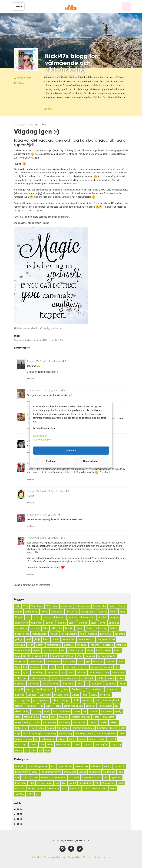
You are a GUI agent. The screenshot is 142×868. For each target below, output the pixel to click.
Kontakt (87, 857)
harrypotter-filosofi (106, 639)
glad (29, 639)
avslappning (57, 612)
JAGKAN (20, 794)
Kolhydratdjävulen (37, 789)
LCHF (35, 777)
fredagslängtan (40, 634)
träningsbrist (63, 728)
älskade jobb (99, 606)
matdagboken (96, 673)
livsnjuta (108, 667)
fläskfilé (69, 628)
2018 (18, 824)
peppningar (45, 695)
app (38, 794)
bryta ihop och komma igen (82, 617)
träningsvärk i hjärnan (83, 728)
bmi (28, 617)
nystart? (19, 689)
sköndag (37, 711)
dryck (94, 623)
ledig (59, 667)
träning (50, 728)
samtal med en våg (73, 706)
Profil (22, 78)
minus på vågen (70, 678)
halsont (55, 639)
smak (47, 711)
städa (18, 717)
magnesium (53, 673)
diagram (62, 623)
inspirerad (121, 645)
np (87, 684)
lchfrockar (35, 667)
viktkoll (34, 328)
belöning (103, 612)
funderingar (106, 634)
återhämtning (32, 612)
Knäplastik (120, 766)
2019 (25, 606)
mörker (101, 678)
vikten (50, 745)
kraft (81, 662)
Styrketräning (22, 772)
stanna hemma (31, 717)
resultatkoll (31, 706)
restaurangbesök (111, 700)
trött (123, 728)
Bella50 (59, 340)
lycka (26, 673)
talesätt (114, 722)
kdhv (18, 656)
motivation (56, 328)
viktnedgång (102, 745)
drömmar (83, 623)
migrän (55, 678)
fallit (53, 628)
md (107, 673)
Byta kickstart (65, 766)
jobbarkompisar (76, 650)
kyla (88, 662)
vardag (83, 739)
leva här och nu (73, 667)
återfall (19, 612)
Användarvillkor (72, 857)
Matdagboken (59, 777)
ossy (66, 689)
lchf (25, 667)
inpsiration (108, 645)
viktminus (88, 745)
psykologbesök (23, 700)
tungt (18, 734)
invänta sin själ (23, 650)
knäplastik (90, 656)
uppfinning (51, 734)
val (37, 739)
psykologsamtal (41, 700)
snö (55, 711)
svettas (93, 722)
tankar (18, 728)
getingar (19, 639)
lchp (45, 667)
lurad (18, 673)
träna (41, 728)
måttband (96, 766)
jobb (63, 650)
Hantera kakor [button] (91, 461)
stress (96, 717)
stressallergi (109, 717)
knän (79, 656)
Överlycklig (77, 689)
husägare (69, 645)
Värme (86, 789)
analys (112, 606)
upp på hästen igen (33, 734)
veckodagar (21, 745)
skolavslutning (22, 711)
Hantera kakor (102, 857)
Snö (57, 783)
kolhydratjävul (36, 662)
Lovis (51, 340)
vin (40, 750)
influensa (95, 645)
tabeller (103, 722)
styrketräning (49, 722)
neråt (80, 684)
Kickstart (45, 777)
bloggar (19, 617)
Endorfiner (54, 789)
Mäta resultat (24, 328)
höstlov (40, 645)
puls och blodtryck (61, 700)
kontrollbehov (53, 662)
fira (60, 628)
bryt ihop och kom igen (54, 617)
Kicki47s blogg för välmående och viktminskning (71, 63)
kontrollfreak (69, 662)
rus (41, 706)
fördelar (114, 628)
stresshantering (23, 722)
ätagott (122, 606)
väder (122, 734)
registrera (87, 700)
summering (64, 722)
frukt (82, 634)
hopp (31, 645)
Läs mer (48, 109)
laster (121, 662)
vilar (34, 750)
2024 (18, 809)
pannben (32, 695)
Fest (64, 789)
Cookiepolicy (40, 436)
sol (85, 711)
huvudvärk (82, 645)
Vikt (106, 777)
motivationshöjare (51, 684)
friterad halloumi (69, 634)
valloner (62, 739)
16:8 (17, 606)
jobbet (90, 650)
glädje (37, 639)
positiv (94, 695)
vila (27, 750)
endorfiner (114, 623)
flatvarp (79, 628)
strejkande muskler (81, 717)
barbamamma (88, 612)
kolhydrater (21, 662)
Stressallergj (108, 783)
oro (59, 689)
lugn (117, 667)
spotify (118, 711)
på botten (20, 695)
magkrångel (38, 673)
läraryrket (98, 662)
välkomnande (48, 739)
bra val (36, 617)
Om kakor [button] (51, 461)
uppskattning (65, 734)
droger (72, 623)
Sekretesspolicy (52, 857)
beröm (114, 612)
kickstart (27, 656)
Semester (75, 789)
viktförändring (63, 745)
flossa (89, 628)
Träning (107, 766)
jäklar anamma (50, 650)
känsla (117, 650)
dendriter (50, 623)
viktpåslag (116, 745)
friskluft (54, 634)
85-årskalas (37, 606)
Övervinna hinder (94, 689)
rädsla (76, 700)
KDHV (113, 789)
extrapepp (35, 628)
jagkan (36, 650)
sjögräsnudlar (105, 706)
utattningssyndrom (84, 734)
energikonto (21, 628)
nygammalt (110, 684)
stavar (45, 717)
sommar (94, 711)
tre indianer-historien (107, 728)
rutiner (49, 706)
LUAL (45, 340)
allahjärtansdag (82, 606)
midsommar (21, 678)
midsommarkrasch (39, 678)
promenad (105, 695)
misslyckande (87, 678)
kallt (98, 650)
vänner (72, 739)
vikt (42, 745)
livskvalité (96, 667)
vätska (102, 739)
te (26, 728)
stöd (53, 717)
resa (97, 700)
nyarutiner (96, 684)
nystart (122, 684)
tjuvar (33, 728)
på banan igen (113, 689)
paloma (37, 340)
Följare (19, 83)
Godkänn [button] (71, 450)
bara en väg (72, 612)
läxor (18, 667)
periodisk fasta (61, 695)
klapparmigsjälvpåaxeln (62, 656)
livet (86, 667)
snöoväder (65, 711)
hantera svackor (86, 639)
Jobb (120, 772)
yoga (48, 750)
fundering (92, 634)
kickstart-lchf (41, 656)
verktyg (34, 745)
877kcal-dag (52, 606)
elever (103, 623)
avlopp (45, 612)
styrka (37, 722)
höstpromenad (54, 645)
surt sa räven (80, 722)
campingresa (22, 623)
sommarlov (106, 711)
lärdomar (110, 662)
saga (58, 706)
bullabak (103, 617)
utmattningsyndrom (106, 734)
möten (111, 678)
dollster (29, 340)
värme (92, 739)
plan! (85, 695)
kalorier (107, 650)
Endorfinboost (99, 789)
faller (46, 628)
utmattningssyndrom (51, 772)
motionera (20, 684)
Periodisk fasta (44, 783)
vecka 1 (112, 739)
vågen (29, 739)
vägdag (46, 328)
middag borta (119, 673)
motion (120, 678)
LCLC (30, 794)
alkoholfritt (66, 606)
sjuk (117, 706)
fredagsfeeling (22, 634)
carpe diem (37, 623)
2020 (18, 814)
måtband (81, 673)
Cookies (37, 857)
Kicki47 (53, 538)
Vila (97, 783)
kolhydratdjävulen (107, 656)
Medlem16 (55, 491)
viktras (18, 750)
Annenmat (19, 340)
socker (77, 711)
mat (63, 673)
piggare (76, 695)
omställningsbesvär (44, 689)
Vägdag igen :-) (37, 131)
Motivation (20, 766)
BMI (64, 783)
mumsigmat (68, 684)
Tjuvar (25, 777)
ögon (29, 689)
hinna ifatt (20, 645)
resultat (19, 706)
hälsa (46, 639)
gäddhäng (120, 634)
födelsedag (101, 628)
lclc (52, 667)
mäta (71, 673)
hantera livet (69, 639)
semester (91, 706)
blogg (123, 612)
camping (114, 617)
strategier (63, 717)
